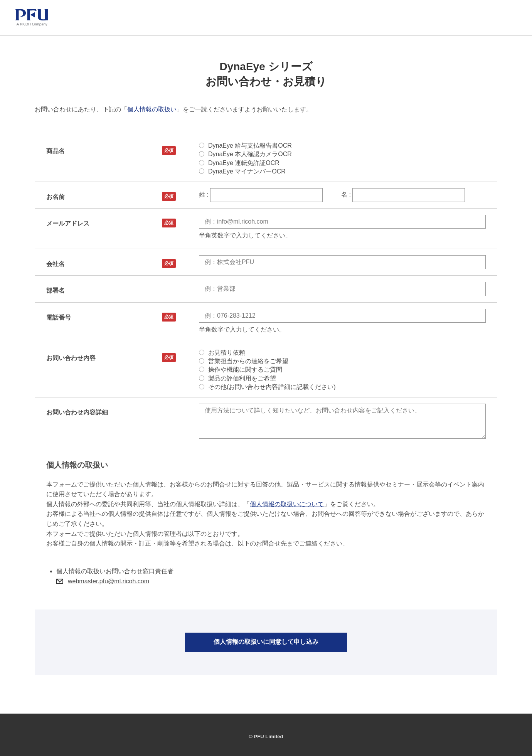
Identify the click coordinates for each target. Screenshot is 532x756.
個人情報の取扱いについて (287, 504)
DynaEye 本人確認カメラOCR (250, 154)
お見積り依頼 (227, 353)
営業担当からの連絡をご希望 (248, 361)
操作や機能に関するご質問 (245, 370)
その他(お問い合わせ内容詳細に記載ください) (272, 387)
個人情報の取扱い (152, 109)
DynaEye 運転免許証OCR (244, 163)
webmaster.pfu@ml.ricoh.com (109, 581)
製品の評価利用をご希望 (242, 378)
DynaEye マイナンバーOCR (247, 171)
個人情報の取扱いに (266, 642)
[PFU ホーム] (32, 18)
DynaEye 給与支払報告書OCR (250, 146)
